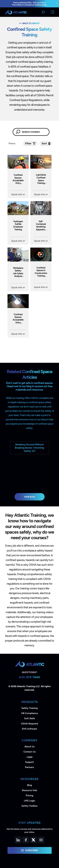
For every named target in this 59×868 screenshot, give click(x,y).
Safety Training (29, 708)
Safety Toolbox (29, 806)
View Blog (29, 497)
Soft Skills (29, 718)
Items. (12, 144)
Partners (29, 767)
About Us (30, 747)
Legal (29, 757)
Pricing (29, 795)
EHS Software (29, 729)
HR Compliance (29, 713)
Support (29, 762)
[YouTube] (41, 840)
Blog (29, 785)
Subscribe (29, 850)
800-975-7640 (29, 677)
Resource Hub (29, 790)
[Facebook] (26, 840)
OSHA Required (29, 724)
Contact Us (29, 752)
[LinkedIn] (18, 840)
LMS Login (29, 801)
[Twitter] (33, 840)
